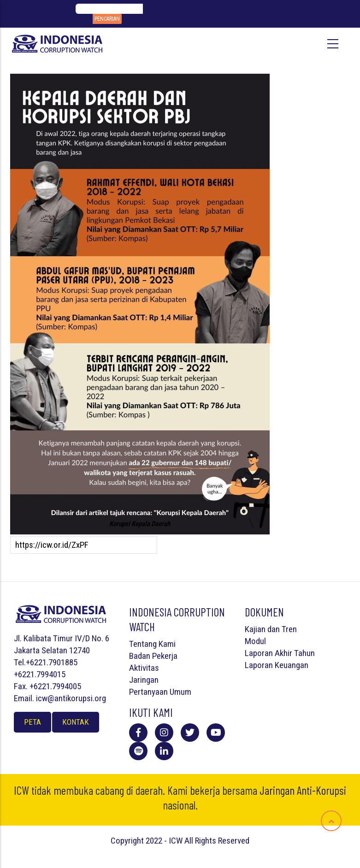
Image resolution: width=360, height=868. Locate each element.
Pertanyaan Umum (160, 692)
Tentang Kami (152, 644)
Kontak (76, 722)
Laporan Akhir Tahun (280, 653)
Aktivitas (144, 668)
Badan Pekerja (153, 656)
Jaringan (144, 680)
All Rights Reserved (217, 841)
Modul (255, 641)
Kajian (255, 629)
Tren (289, 629)
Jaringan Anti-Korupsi (303, 790)
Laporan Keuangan (277, 665)
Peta (32, 722)
